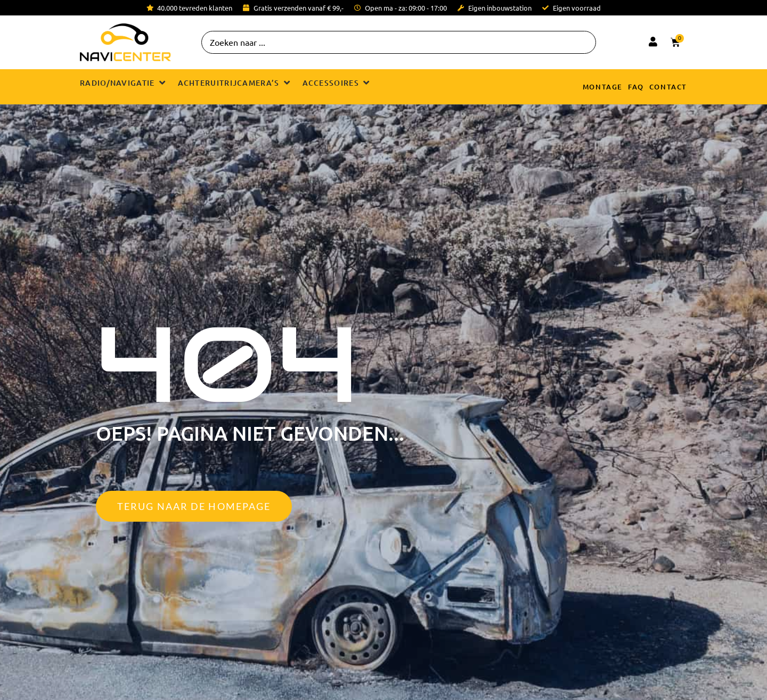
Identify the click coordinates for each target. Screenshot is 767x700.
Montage (603, 87)
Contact (668, 87)
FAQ (636, 87)
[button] (124, 83)
